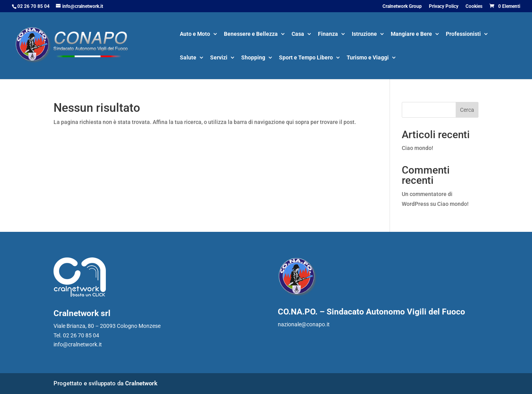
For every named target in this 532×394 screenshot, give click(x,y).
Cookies (474, 6)
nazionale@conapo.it (304, 324)
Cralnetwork (141, 383)
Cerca (467, 110)
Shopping (253, 58)
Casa (298, 34)
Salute (188, 58)
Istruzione (364, 34)
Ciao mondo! (417, 148)
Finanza (328, 34)
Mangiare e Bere (411, 34)
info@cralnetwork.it (78, 344)
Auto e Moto (195, 34)
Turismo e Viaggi (368, 58)
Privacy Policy (444, 6)
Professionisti (463, 34)
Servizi (219, 58)
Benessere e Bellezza (251, 34)
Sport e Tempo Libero (306, 58)
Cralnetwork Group (402, 6)
